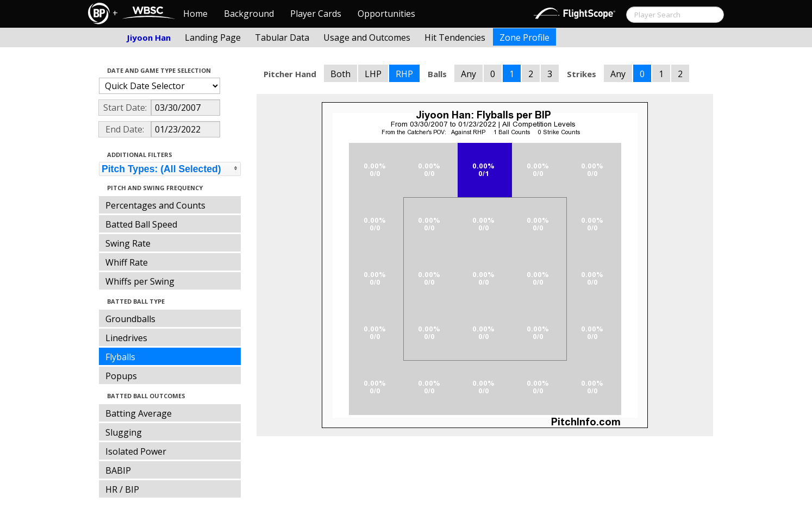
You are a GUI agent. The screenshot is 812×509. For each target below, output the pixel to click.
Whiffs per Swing (140, 281)
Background (249, 14)
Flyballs (120, 357)
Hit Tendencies (455, 37)
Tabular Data (282, 37)
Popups (121, 376)
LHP (373, 74)
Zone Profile (524, 37)
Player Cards (316, 14)
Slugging (124, 432)
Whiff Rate (127, 262)
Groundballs (130, 319)
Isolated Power (136, 451)
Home (195, 14)
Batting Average (139, 413)
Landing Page (213, 37)
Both (341, 74)
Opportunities (386, 14)
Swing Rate (128, 243)
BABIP (118, 470)
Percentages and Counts (155, 205)
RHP (404, 74)
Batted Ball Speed (141, 224)
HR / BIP (122, 489)
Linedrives (126, 338)
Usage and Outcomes (367, 37)
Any (469, 74)
